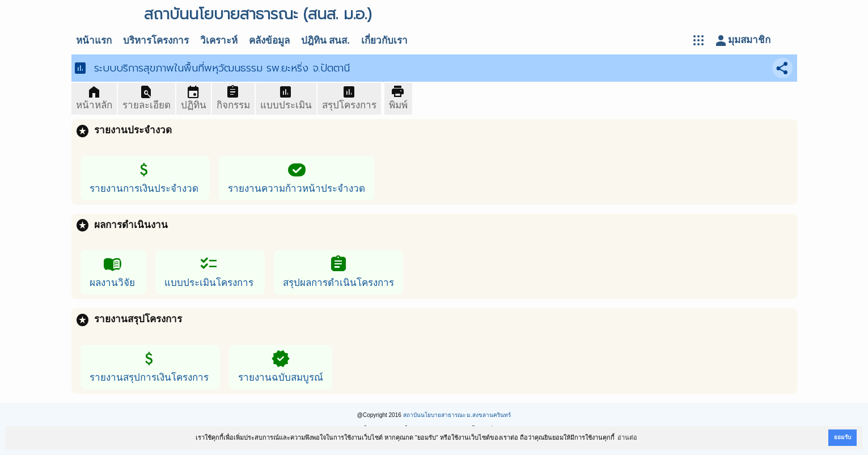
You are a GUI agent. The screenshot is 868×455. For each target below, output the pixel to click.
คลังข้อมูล (269, 41)
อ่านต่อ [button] (627, 437)
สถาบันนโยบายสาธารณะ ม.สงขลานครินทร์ (457, 415)
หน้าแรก (94, 41)
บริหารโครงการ (156, 41)
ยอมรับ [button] (842, 437)
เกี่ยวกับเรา (384, 41)
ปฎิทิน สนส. (325, 41)
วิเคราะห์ (219, 41)
